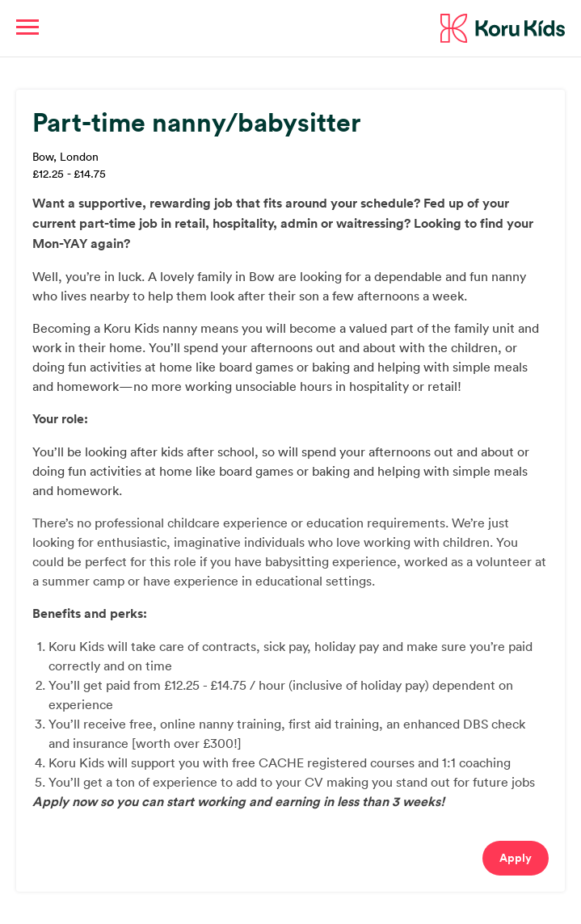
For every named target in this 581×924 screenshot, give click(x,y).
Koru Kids (503, 28)
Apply (516, 858)
